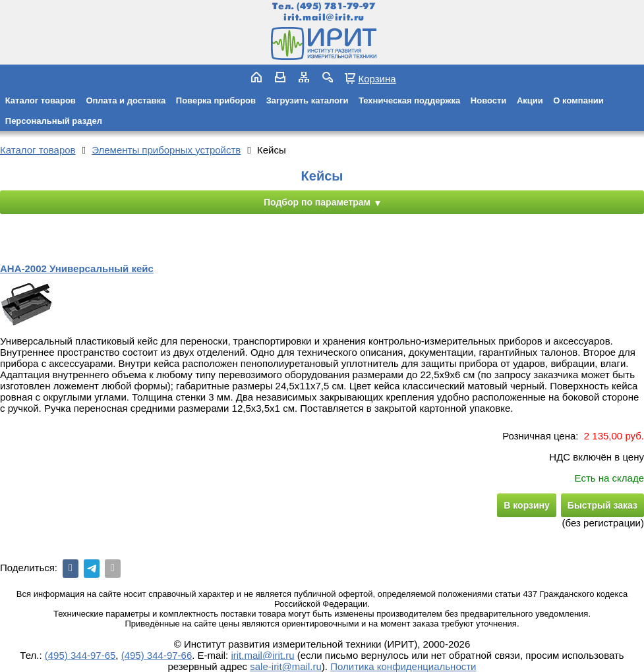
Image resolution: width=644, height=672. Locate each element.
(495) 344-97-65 (80, 655)
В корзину (527, 505)
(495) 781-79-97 (336, 6)
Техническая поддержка (409, 100)
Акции (530, 100)
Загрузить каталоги (307, 100)
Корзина (377, 78)
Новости (489, 100)
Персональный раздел (54, 121)
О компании (578, 100)
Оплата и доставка (126, 100)
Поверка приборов (216, 100)
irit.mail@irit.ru (324, 17)
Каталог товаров (41, 100)
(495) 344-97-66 (157, 655)
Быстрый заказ (602, 505)
